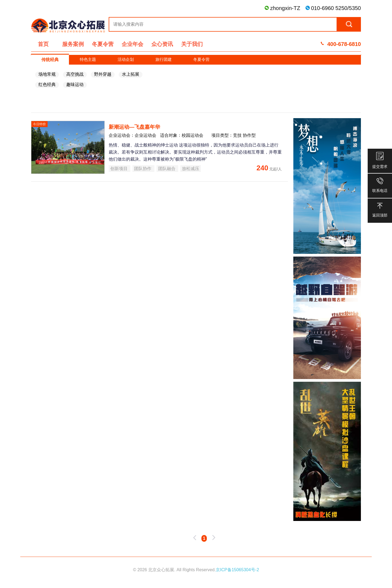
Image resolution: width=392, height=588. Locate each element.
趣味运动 (75, 84)
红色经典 (47, 84)
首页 (43, 44)
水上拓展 (131, 74)
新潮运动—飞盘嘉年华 (134, 127)
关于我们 (192, 44)
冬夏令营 (103, 44)
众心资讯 (162, 44)
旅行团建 (164, 59)
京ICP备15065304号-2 (237, 570)
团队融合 (167, 169)
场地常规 (47, 74)
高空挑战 (75, 74)
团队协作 (143, 169)
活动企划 (126, 59)
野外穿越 (103, 74)
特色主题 (88, 59)
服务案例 (73, 44)
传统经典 (50, 60)
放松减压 (191, 169)
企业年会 (132, 44)
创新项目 (119, 169)
